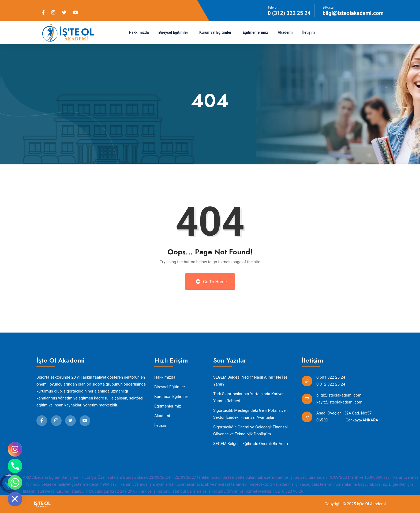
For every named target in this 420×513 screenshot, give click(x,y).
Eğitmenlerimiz (255, 32)
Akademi (285, 32)
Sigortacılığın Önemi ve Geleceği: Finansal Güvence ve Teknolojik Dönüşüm (250, 431)
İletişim (308, 32)
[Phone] (15, 466)
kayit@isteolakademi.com (339, 402)
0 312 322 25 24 (331, 384)
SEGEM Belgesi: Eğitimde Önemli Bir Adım (251, 444)
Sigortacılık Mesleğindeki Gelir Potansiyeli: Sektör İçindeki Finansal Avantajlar (251, 414)
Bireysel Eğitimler (173, 32)
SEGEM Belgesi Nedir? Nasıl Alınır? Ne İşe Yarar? (250, 381)
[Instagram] (15, 449)
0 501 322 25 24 (331, 377)
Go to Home (211, 282)
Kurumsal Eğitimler (215, 32)
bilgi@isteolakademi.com (353, 13)
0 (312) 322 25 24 (289, 13)
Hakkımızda (139, 32)
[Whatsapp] (15, 482)
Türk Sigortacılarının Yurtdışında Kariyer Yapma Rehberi (248, 397)
